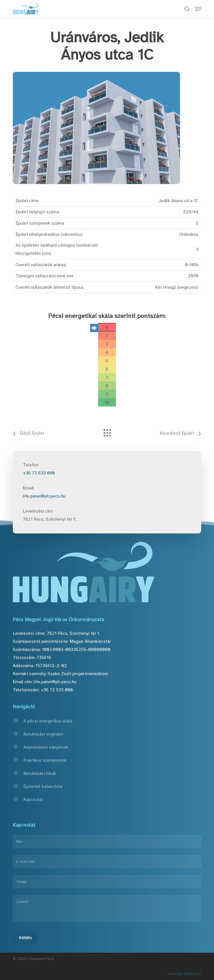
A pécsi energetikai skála (48, 721)
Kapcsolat (33, 800)
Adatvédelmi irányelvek (46, 747)
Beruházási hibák (40, 773)
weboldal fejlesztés (184, 974)
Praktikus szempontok (45, 760)
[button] (198, 9)
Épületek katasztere (43, 787)
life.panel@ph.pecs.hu (44, 496)
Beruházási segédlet (43, 734)
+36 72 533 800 (39, 473)
